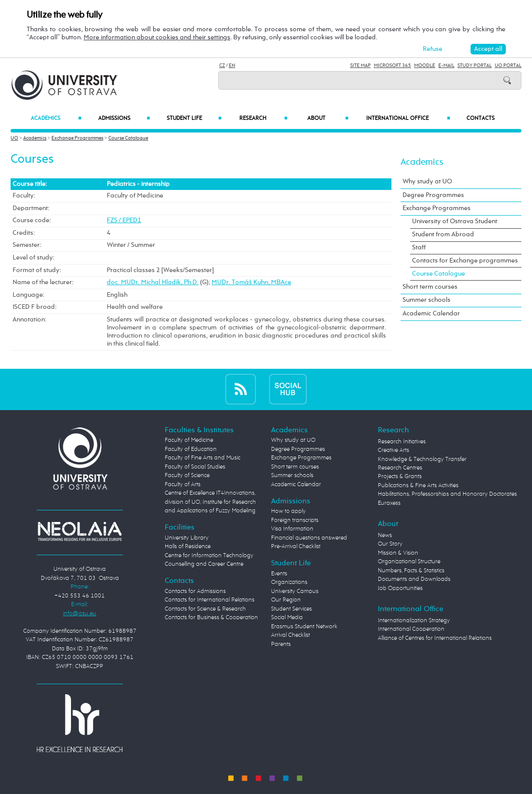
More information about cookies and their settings (157, 38)
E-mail (446, 65)
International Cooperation (411, 629)
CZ (222, 65)
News (385, 536)
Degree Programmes (433, 195)
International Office (408, 119)
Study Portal (475, 65)
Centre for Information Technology (209, 556)
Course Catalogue (128, 138)
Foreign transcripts (295, 520)
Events (279, 574)
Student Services (291, 609)
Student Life (194, 119)
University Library (187, 538)
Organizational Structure (409, 562)
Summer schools (426, 300)
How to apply (288, 511)
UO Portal (508, 65)
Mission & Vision (398, 553)
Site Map (360, 65)
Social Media (287, 618)
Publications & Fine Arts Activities (418, 486)
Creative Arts (393, 450)
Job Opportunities (400, 588)
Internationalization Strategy (414, 621)
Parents (281, 644)
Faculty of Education (191, 449)
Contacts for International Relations (210, 600)
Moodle (425, 65)
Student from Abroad (443, 235)
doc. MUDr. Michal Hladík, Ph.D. (153, 282)
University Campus (295, 591)
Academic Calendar (431, 314)
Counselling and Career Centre (204, 564)
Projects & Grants (400, 477)
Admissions (124, 119)
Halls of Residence (188, 547)
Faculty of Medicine (189, 440)
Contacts (481, 118)
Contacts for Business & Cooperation (211, 618)
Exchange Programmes (77, 138)
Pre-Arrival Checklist (296, 547)
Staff (419, 248)
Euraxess (389, 503)
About (328, 119)
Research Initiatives (402, 442)
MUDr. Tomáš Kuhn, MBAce (251, 282)
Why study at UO (427, 182)
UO (14, 138)
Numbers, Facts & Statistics (411, 571)
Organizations (289, 582)
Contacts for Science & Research (205, 609)
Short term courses (430, 287)
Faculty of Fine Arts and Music (203, 458)
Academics (56, 119)
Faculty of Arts (183, 485)
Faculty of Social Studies (195, 467)
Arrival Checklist (290, 635)
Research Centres (400, 468)
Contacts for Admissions (195, 591)
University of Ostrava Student (455, 221)
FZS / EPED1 (124, 220)
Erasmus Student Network (304, 627)
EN (232, 65)
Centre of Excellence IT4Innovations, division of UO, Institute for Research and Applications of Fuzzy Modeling (210, 502)
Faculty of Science (187, 476)
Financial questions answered (309, 538)
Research (263, 119)
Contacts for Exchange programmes (465, 261)
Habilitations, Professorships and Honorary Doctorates (447, 494)
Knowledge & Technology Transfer (422, 459)
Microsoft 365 (392, 65)
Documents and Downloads (414, 579)
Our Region (286, 600)
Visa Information (292, 529)
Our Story (390, 544)
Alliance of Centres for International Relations (435, 638)
